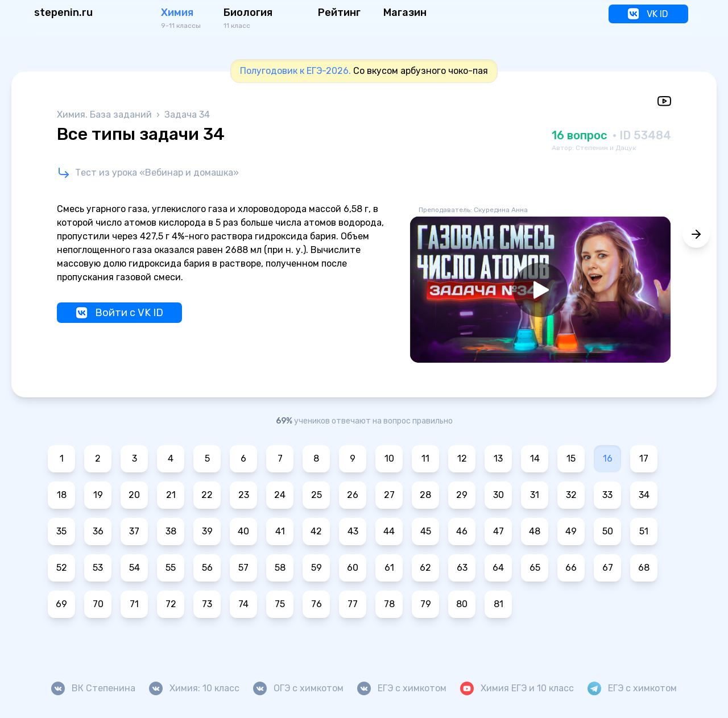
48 (535, 531)
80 (462, 604)
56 (207, 568)
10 (389, 458)
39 (207, 531)
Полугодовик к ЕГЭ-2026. (295, 71)
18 (62, 495)
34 (644, 495)
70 (98, 604)
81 (499, 604)
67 (608, 568)
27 (389, 495)
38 (171, 531)
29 (462, 495)
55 (171, 568)
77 (353, 604)
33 (607, 495)
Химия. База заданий (106, 115)
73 (207, 604)
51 (644, 531)
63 (462, 568)
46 (462, 531)
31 (535, 495)
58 (280, 568)
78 (389, 604)
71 (134, 604)
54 (135, 568)
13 (498, 458)
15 (571, 458)
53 (98, 568)
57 (243, 568)
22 (207, 495)
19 (98, 495)
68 (644, 568)
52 (62, 568)
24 (280, 495)
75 (280, 604)
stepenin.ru (63, 13)
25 (317, 495)
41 (280, 531)
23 (244, 495)
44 (389, 531)
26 (353, 495)
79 (426, 604)
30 (499, 495)
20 (134, 495)
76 (317, 604)
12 (462, 458)
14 (535, 458)
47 (499, 531)
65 (535, 568)
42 (316, 531)
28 (425, 495)
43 (353, 531)
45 (426, 531)
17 (644, 458)
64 (498, 568)
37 (134, 531)
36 (98, 531)
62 (425, 568)
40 (243, 531)
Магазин (405, 13)
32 (571, 495)
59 (317, 568)
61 (389, 568)
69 (61, 604)
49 (571, 531)
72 (171, 604)
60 (353, 568)
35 (61, 531)
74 (243, 604)
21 (171, 495)
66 (571, 568)
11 (425, 458)
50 (608, 531)
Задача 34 (187, 115)
